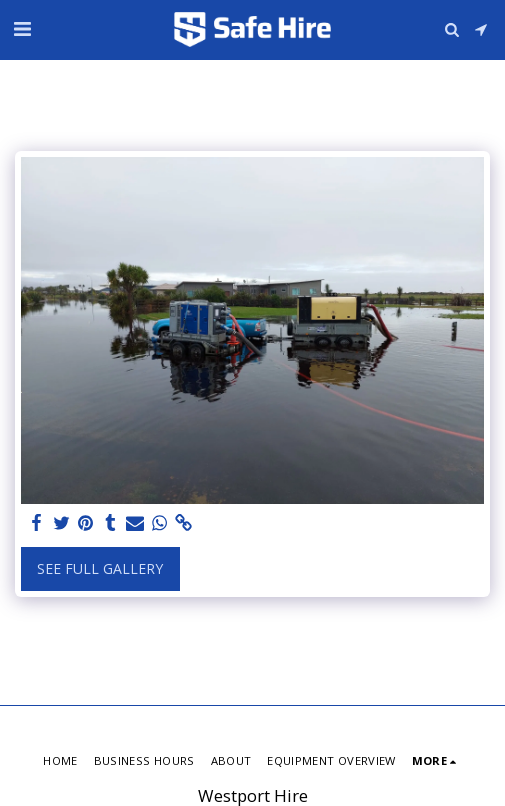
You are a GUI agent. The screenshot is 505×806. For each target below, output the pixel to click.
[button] (22, 28)
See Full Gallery (100, 568)
